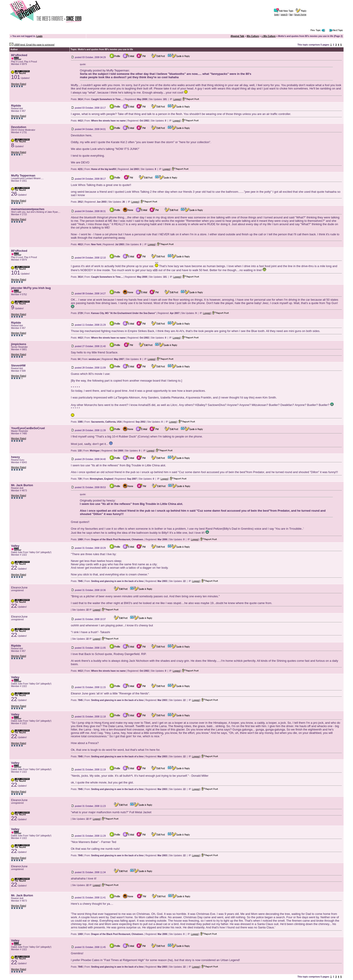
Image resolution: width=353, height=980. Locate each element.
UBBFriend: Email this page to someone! (34, 45)
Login (39, 36)
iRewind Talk (237, 36)
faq (291, 15)
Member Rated (18, 84)
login (277, 15)
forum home (300, 15)
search (284, 15)
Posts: (77, 99)
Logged (177, 99)
